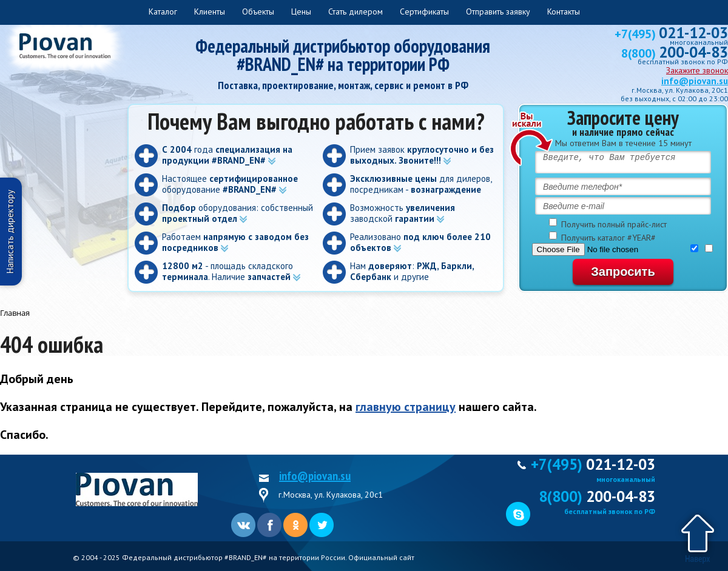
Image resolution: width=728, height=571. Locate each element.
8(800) (675, 53)
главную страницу (406, 407)
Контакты (564, 12)
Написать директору (10, 232)
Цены (301, 12)
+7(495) (671, 34)
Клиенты (210, 12)
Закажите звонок (697, 70)
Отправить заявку (498, 12)
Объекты (258, 12)
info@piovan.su (695, 81)
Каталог (163, 12)
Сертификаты (424, 12)
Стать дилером (356, 12)
